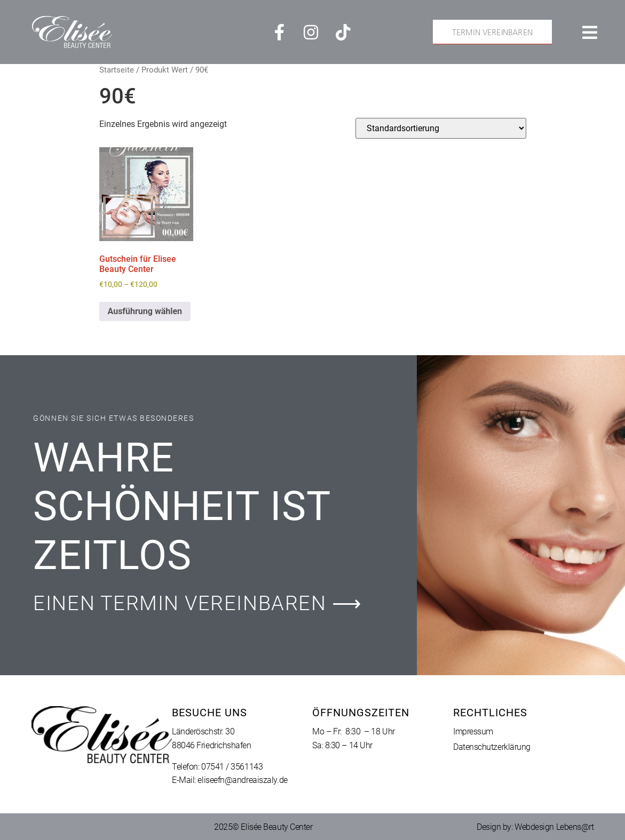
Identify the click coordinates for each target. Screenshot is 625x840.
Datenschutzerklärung (492, 747)
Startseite (117, 70)
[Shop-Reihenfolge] (441, 128)
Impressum (473, 731)
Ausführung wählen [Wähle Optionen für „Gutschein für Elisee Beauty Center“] (145, 311)
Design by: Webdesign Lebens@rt (535, 827)
